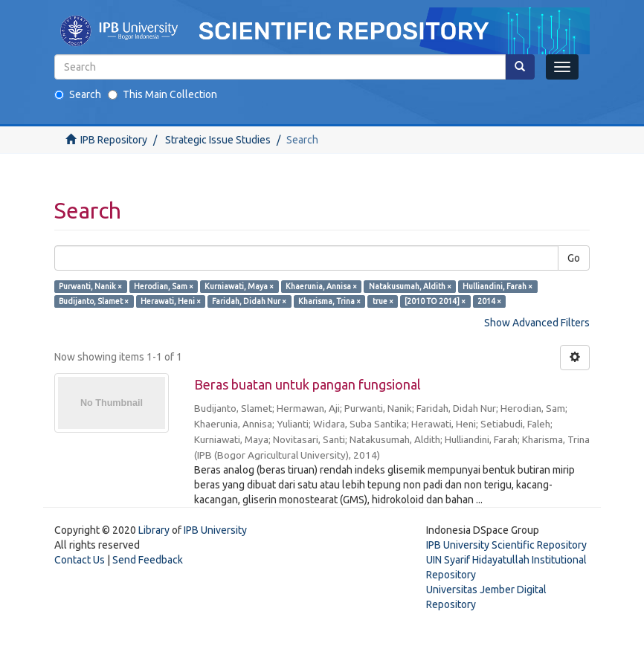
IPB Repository (114, 140)
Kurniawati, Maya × (239, 286)
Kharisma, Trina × (329, 301)
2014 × (489, 301)
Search (78, 94)
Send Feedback (148, 560)
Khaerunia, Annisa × (321, 286)
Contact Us (80, 560)
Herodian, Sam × (164, 286)
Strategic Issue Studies (218, 140)
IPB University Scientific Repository (506, 545)
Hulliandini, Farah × (498, 286)
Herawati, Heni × (171, 301)
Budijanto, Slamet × (94, 301)
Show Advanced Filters (537, 323)
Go (574, 258)
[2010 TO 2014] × (435, 301)
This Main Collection (162, 94)
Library (154, 530)
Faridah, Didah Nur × (249, 301)
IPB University (215, 530)
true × (383, 301)
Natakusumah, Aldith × (410, 286)
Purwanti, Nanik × (90, 286)
